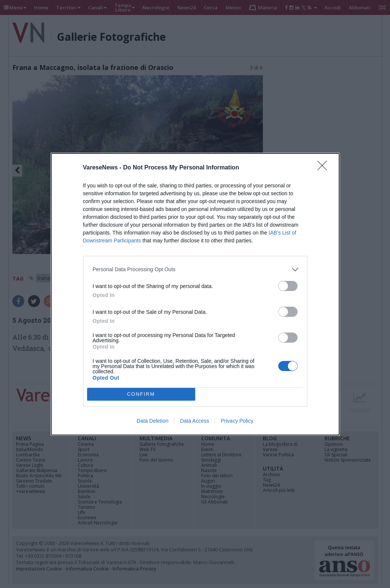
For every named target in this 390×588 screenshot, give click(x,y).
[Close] (325, 168)
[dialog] (195, 294)
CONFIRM (141, 394)
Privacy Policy (237, 421)
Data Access (194, 421)
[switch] (288, 286)
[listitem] (195, 269)
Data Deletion (153, 421)
